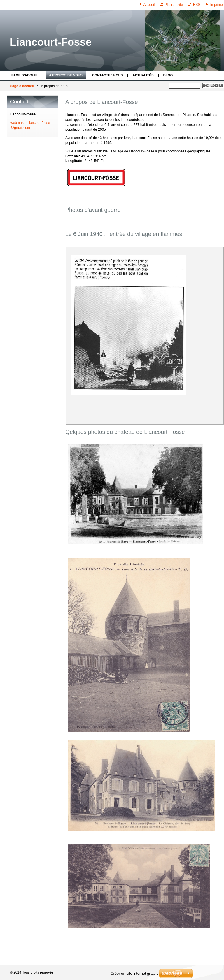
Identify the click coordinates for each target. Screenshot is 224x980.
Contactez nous (107, 75)
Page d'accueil (25, 75)
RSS (197, 5)
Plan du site (174, 5)
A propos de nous (66, 75)
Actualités (143, 75)
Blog (168, 75)
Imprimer (217, 5)
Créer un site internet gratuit (134, 973)
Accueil (149, 5)
